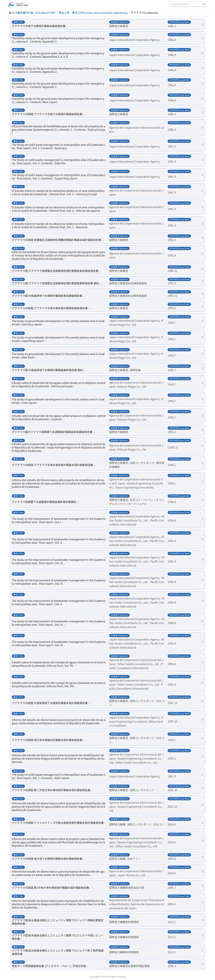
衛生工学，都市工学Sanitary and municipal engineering (93, 13)
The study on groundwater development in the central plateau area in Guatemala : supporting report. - (58, 339)
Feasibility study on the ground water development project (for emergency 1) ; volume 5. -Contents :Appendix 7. (58, 40)
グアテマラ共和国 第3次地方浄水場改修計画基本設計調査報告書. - (52, 888)
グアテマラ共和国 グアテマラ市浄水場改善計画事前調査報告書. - (51, 308)
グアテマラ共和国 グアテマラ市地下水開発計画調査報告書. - (48, 114)
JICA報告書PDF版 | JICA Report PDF (34, 13)
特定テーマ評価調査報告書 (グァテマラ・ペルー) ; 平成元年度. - (50, 966)
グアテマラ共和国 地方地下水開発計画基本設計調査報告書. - (48, 859)
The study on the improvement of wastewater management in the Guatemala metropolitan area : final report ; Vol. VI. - (59, 623)
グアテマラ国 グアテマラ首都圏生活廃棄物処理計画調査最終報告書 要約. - (57, 283)
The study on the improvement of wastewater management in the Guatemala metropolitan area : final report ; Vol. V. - (59, 602)
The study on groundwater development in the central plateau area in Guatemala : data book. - (58, 355)
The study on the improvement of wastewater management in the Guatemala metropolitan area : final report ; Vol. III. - (59, 561)
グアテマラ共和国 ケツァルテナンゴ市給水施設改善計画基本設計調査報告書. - (58, 824)
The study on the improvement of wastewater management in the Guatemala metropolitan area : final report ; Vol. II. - (59, 541)
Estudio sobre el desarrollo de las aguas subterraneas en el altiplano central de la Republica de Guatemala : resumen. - (59, 417)
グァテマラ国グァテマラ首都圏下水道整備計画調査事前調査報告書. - (53, 432)
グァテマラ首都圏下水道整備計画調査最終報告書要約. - (45, 502)
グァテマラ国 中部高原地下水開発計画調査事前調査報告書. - (48, 296)
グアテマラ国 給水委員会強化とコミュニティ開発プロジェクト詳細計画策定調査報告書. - (58, 922)
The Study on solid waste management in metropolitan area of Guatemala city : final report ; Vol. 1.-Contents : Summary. (59, 146)
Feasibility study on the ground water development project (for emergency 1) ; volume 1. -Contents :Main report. (58, 100)
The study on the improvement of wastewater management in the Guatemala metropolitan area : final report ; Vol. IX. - (59, 643)
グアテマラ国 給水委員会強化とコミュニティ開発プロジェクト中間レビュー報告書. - (58, 937)
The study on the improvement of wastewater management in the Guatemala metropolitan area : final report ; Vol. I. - (59, 520)
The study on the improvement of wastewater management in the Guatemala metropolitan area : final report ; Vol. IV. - (59, 582)
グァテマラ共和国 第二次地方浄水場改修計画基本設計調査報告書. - (52, 790)
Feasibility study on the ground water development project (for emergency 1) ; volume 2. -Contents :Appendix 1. (58, 85)
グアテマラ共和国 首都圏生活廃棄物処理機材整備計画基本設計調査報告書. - (58, 240)
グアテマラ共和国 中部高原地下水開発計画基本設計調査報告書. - (51, 703)
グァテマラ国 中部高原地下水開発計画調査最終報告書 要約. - (48, 370)
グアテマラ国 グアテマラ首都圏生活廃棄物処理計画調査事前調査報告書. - (56, 271)
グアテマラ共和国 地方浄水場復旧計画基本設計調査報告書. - (48, 740)
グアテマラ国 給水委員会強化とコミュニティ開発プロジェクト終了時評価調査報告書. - (58, 952)
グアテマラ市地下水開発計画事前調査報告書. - (40, 26)
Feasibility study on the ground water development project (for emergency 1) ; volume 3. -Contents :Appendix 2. (58, 70)
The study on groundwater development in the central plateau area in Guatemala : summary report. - (58, 323)
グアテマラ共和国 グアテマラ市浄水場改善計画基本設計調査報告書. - (53, 465)
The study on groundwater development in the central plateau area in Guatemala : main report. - (58, 401)
